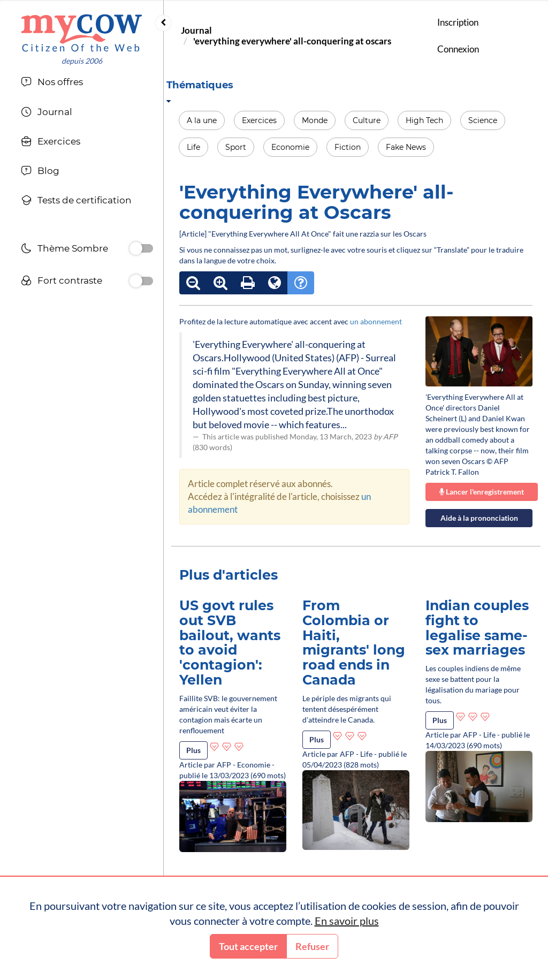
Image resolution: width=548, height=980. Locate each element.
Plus (193, 750)
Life (193, 147)
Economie (290, 147)
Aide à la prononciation (479, 518)
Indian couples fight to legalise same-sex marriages (477, 628)
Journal (196, 30)
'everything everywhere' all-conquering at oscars (292, 41)
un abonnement (376, 321)
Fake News (406, 147)
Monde (315, 120)
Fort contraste (62, 282)
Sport (236, 147)
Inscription (458, 22)
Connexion (458, 49)
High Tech (424, 120)
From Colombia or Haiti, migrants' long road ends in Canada (354, 643)
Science (483, 120)
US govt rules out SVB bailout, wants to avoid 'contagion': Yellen (230, 643)
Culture (367, 120)
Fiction (348, 147)
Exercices (259, 120)
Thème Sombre (64, 250)
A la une (202, 120)
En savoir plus (347, 921)
